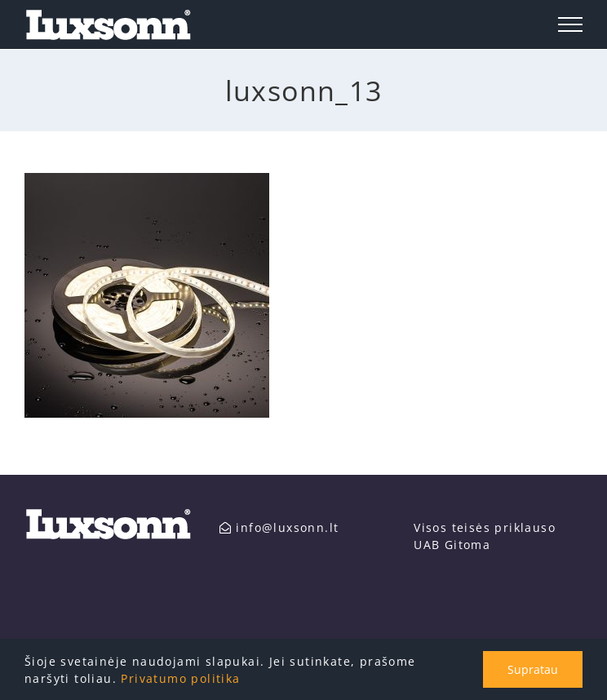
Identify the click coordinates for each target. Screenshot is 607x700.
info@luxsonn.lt (279, 527)
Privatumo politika (180, 678)
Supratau (533, 669)
